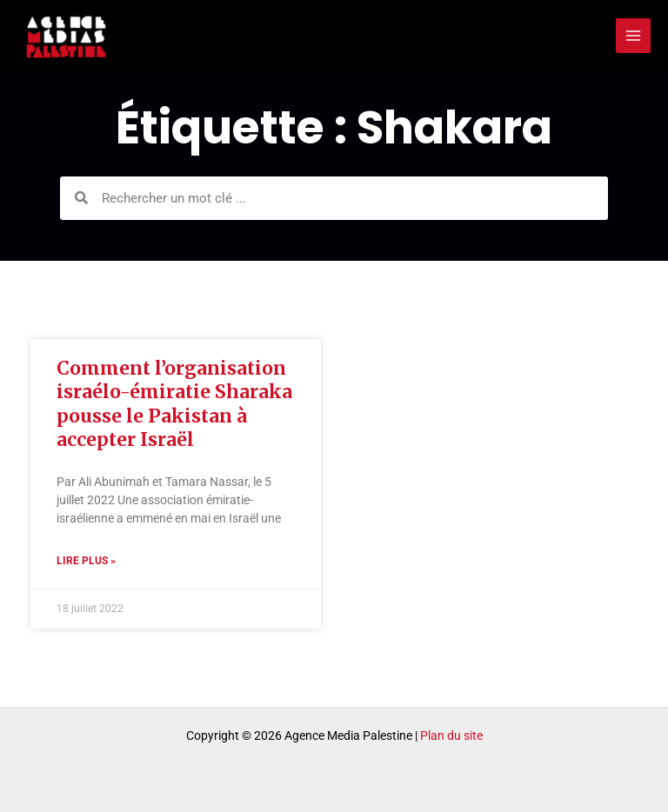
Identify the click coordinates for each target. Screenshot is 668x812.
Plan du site (451, 735)
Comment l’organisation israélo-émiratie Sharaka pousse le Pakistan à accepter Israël (174, 404)
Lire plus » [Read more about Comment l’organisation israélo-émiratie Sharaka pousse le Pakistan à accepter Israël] (86, 561)
